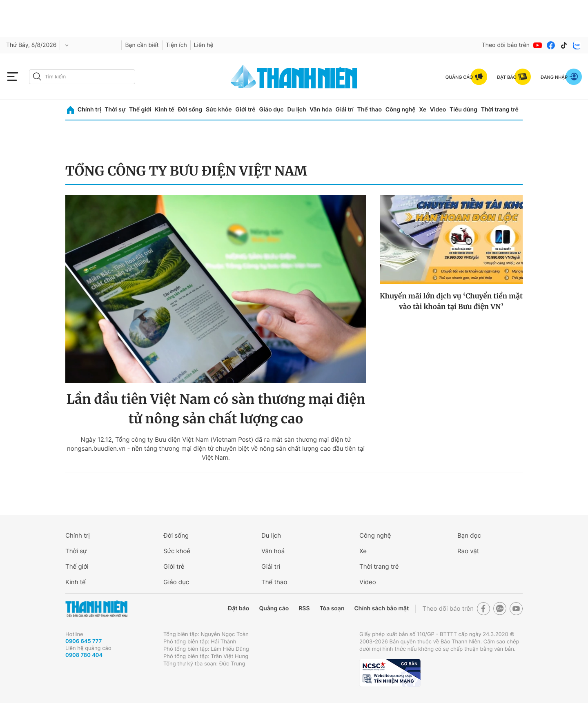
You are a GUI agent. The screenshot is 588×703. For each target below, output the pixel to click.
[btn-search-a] (37, 77)
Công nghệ (401, 110)
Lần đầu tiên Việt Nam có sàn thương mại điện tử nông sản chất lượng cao (216, 409)
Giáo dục (271, 110)
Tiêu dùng (463, 110)
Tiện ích (176, 45)
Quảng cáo (274, 608)
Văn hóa (321, 110)
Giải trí (345, 110)
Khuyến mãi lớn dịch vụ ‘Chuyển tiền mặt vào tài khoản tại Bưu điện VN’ (451, 301)
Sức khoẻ (177, 551)
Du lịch (296, 110)
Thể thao (370, 110)
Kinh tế (165, 110)
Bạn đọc (469, 535)
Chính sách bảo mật (381, 608)
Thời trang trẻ (500, 110)
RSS (304, 608)
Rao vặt (468, 551)
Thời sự (115, 110)
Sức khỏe (219, 110)
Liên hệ (204, 45)
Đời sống (190, 110)
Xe (423, 110)
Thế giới (140, 110)
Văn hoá (273, 551)
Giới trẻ (245, 110)
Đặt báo (238, 608)
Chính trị (89, 110)
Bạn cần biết (142, 45)
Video (438, 110)
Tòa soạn (332, 608)
